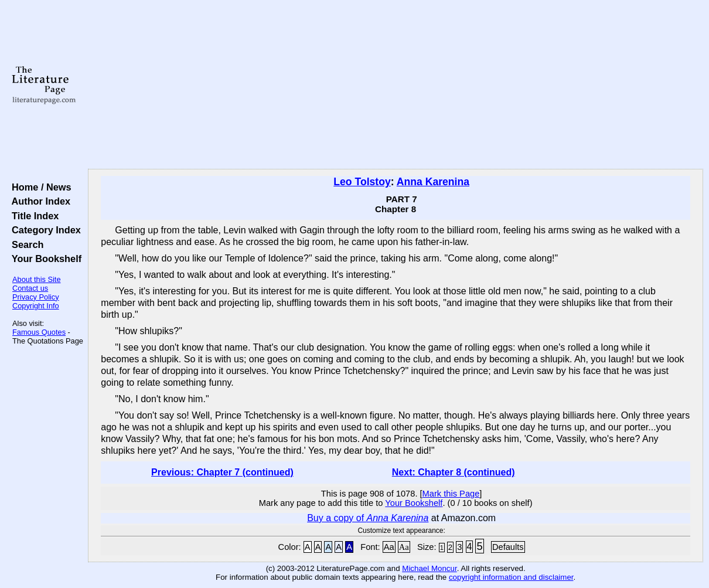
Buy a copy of (368, 518)
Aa (389, 547)
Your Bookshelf (44, 259)
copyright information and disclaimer (511, 577)
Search (25, 244)
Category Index (44, 230)
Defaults (508, 547)
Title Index (33, 216)
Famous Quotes (39, 332)
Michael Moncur (429, 568)
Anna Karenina (433, 182)
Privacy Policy (36, 297)
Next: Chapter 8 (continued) (454, 472)
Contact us (30, 288)
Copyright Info (36, 306)
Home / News (39, 187)
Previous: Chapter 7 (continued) (222, 472)
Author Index (38, 201)
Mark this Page (451, 494)
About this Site (37, 279)
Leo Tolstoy (362, 182)
